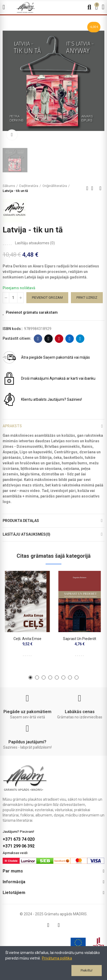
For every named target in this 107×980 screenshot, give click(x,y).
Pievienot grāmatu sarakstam (32, 312)
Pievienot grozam (47, 298)
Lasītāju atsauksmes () (35, 243)
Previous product (87, 188)
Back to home (94, 188)
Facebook (38, 339)
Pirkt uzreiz (87, 298)
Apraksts (12, 426)
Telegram (80, 339)
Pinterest (59, 339)
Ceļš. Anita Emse (27, 639)
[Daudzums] (13, 298)
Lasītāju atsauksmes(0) (26, 534)
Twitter (49, 339)
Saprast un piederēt (80, 639)
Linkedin (70, 339)
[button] (30, 677)
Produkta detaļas (21, 521)
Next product (100, 188)
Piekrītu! (87, 970)
